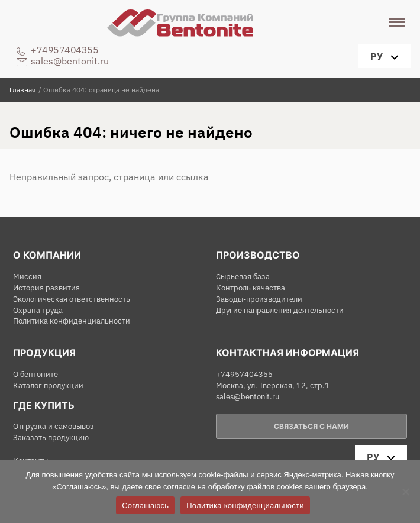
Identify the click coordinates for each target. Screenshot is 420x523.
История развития (46, 288)
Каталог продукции (48, 385)
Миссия (27, 277)
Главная (22, 90)
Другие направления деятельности (280, 310)
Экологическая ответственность (72, 299)
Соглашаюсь (145, 506)
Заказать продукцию (51, 438)
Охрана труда (38, 310)
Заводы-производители (259, 299)
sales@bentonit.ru (70, 61)
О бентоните (35, 374)
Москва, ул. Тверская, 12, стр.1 (273, 385)
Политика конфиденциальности (72, 321)
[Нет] (405, 492)
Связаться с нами (311, 426)
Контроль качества (251, 288)
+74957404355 (64, 50)
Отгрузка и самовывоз (54, 426)
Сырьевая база (243, 277)
